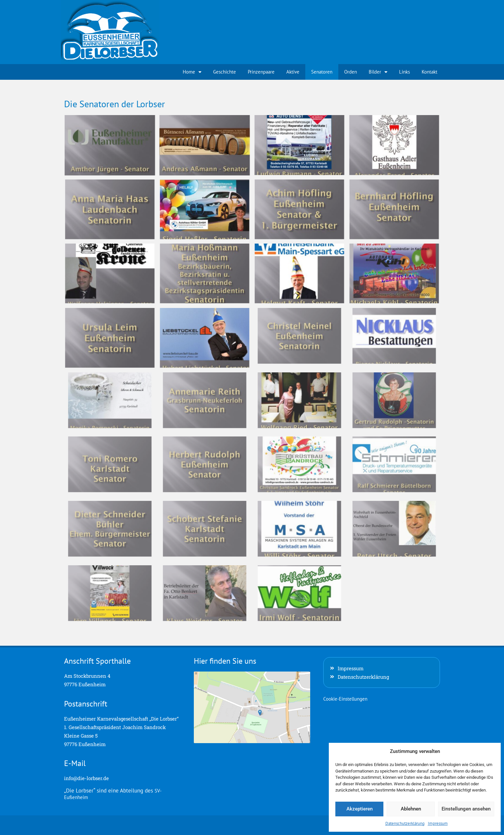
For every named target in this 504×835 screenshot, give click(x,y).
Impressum (438, 823)
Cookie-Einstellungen (345, 699)
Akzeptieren (360, 809)
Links (404, 72)
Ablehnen (411, 809)
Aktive (293, 72)
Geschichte (225, 72)
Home (192, 72)
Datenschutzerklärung (405, 823)
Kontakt (429, 72)
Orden (351, 72)
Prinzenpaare (261, 72)
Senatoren (322, 72)
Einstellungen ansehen (466, 809)
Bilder (378, 72)
